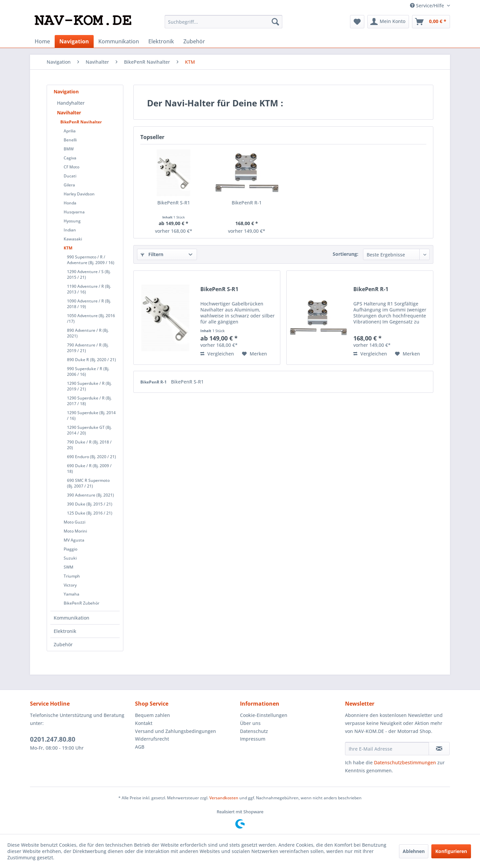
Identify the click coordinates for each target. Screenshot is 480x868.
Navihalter (69, 113)
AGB (140, 747)
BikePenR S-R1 (174, 203)
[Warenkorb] (431, 22)
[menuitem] (223, 22)
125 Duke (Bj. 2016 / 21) (90, 513)
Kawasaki (73, 239)
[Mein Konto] (388, 22)
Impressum (253, 739)
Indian (70, 230)
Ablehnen (414, 851)
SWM (68, 567)
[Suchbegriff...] (223, 22)
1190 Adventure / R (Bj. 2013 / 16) (89, 289)
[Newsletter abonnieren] (439, 749)
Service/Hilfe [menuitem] (428, 6)
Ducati (70, 176)
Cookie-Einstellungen (264, 715)
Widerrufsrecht (152, 739)
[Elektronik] (161, 41)
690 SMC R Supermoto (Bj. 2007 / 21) (88, 483)
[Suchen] (275, 22)
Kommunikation (71, 618)
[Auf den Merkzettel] (254, 354)
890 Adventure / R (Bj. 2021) (88, 333)
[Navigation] (74, 41)
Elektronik (65, 631)
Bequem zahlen (152, 715)
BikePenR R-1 (247, 203)
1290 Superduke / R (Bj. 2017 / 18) (89, 401)
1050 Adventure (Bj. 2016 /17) (91, 318)
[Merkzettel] (357, 22)
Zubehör (63, 644)
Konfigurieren (451, 851)
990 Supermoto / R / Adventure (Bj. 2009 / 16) (91, 260)
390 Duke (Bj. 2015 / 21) (90, 504)
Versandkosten (224, 798)
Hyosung (72, 221)
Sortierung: (345, 254)
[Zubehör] (194, 41)
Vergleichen (217, 354)
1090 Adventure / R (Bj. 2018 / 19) (89, 304)
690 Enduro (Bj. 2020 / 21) (91, 457)
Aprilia (70, 131)
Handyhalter (71, 103)
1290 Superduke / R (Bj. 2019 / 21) (89, 386)
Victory (70, 585)
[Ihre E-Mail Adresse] (387, 749)
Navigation (66, 92)
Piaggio (70, 549)
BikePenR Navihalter (81, 122)
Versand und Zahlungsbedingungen (175, 731)
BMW (69, 149)
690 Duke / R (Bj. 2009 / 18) (89, 469)
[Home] (42, 41)
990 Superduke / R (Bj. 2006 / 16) (88, 371)
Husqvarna (74, 212)
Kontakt (144, 723)
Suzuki (70, 558)
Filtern (152, 254)
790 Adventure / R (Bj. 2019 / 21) (88, 348)
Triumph (72, 576)
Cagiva (70, 158)
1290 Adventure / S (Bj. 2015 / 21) (89, 274)
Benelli (70, 140)
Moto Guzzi (74, 522)
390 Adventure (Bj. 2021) (90, 495)
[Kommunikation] (119, 41)
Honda (70, 203)
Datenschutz (254, 731)
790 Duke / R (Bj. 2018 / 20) (89, 445)
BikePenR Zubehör (81, 603)
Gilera (69, 185)
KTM (68, 248)
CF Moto (71, 167)
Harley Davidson (79, 194)
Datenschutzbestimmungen (405, 762)
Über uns (250, 723)
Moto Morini (75, 531)
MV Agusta (74, 540)
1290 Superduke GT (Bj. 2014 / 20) (89, 430)
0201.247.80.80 (53, 739)
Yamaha (71, 594)
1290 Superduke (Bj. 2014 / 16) (91, 415)
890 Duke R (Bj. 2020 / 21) (91, 360)
